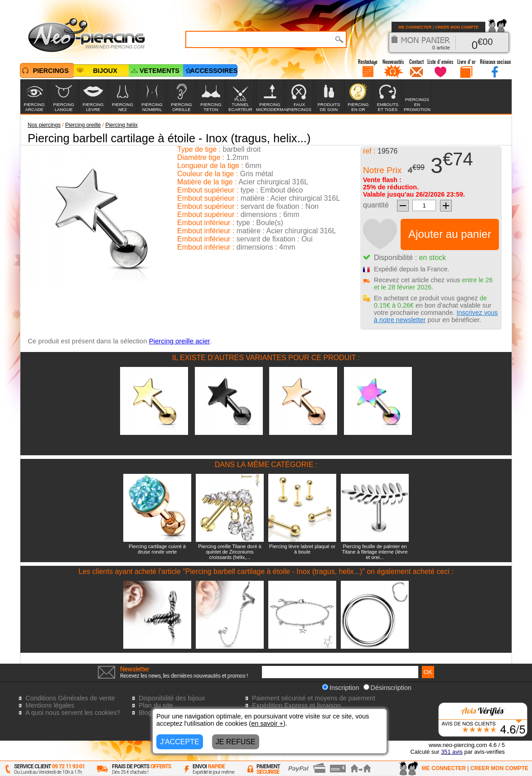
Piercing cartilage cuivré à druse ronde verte (157, 549)
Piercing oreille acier (179, 341)
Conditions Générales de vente (70, 698)
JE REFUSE (236, 742)
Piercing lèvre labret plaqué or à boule (302, 549)
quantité (376, 205)
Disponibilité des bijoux (172, 698)
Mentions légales (50, 705)
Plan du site (156, 705)
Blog (145, 713)
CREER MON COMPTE (457, 27)
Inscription (341, 688)
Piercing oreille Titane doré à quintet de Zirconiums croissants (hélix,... (230, 552)
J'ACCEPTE (180, 742)
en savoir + (267, 723)
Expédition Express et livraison (296, 705)
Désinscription (387, 688)
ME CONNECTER (415, 27)
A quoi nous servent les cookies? (73, 713)
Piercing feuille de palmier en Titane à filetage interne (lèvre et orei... (375, 552)
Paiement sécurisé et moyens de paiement (314, 698)
